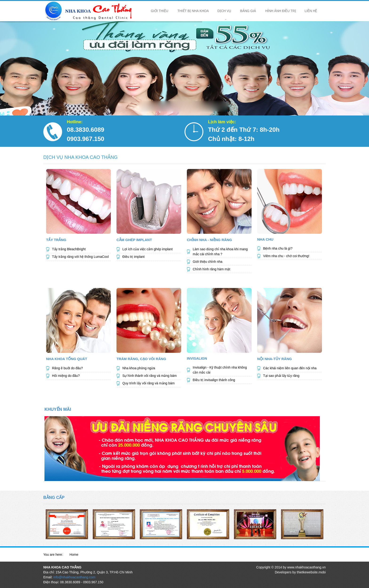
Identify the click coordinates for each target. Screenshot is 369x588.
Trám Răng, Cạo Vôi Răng (141, 359)
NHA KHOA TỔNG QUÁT (67, 359)
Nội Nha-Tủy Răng (275, 359)
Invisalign (197, 358)
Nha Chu (265, 239)
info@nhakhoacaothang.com (74, 577)
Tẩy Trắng (56, 240)
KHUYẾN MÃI (58, 409)
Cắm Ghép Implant (134, 240)
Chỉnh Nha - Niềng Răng (209, 240)
